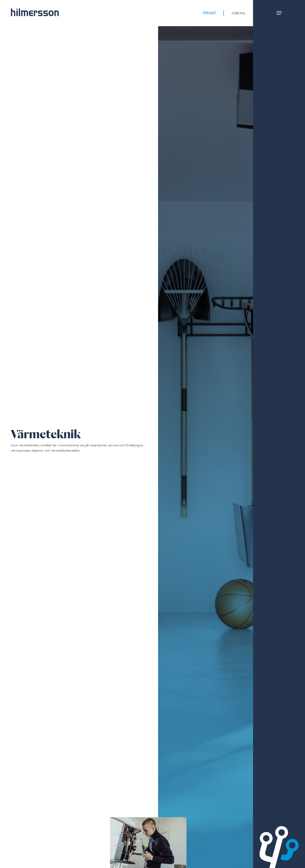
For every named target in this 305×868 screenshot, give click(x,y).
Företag (238, 13)
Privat (209, 13)
